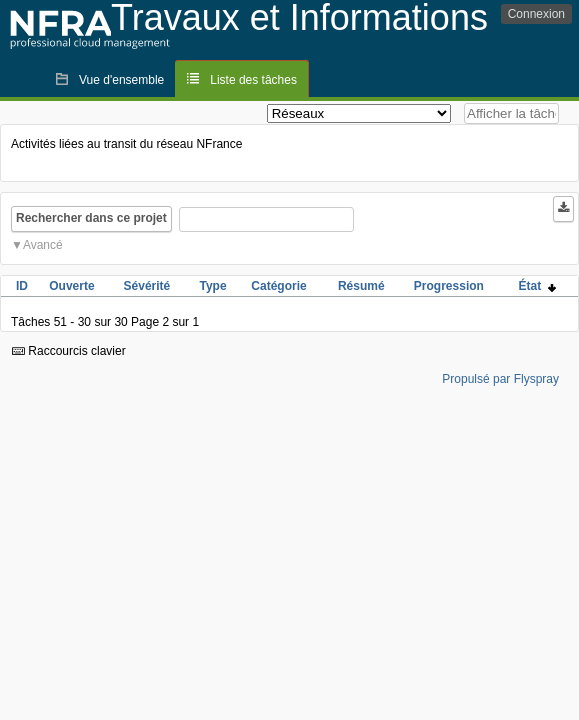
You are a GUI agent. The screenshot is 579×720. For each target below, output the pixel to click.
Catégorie (278, 286)
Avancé (43, 245)
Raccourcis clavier (69, 351)
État (537, 286)
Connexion (536, 14)
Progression (449, 286)
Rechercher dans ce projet (91, 218)
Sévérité (147, 286)
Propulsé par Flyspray (500, 379)
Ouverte (71, 286)
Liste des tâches (253, 80)
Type (212, 286)
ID (22, 286)
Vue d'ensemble (121, 80)
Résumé (361, 286)
